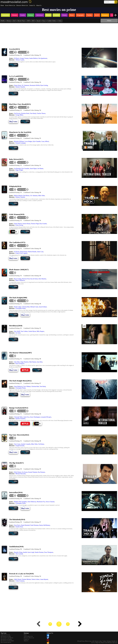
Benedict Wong (18, 552)
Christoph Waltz (18, 417)
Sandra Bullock (33, 58)
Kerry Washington (35, 417)
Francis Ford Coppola (21, 253)
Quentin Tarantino (20, 419)
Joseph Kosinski (20, 446)
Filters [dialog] (109, 21)
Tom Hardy (33, 113)
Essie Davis (17, 525)
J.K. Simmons (25, 85)
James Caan (40, 252)
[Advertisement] (59, 34)
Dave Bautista (42, 279)
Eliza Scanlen (43, 224)
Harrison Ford (26, 279)
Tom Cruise (17, 444)
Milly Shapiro (40, 331)
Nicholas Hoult (25, 113)
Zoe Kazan (25, 472)
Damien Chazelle (20, 87)
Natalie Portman (39, 552)
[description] (15, 55)
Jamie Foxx (27, 417)
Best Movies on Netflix (6, 639)
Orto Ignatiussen (43, 58)
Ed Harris (17, 58)
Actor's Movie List (10, 5)
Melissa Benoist (18, 196)
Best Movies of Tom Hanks (7, 641)
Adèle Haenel (18, 579)
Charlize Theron (41, 113)
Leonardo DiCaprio (46, 417)
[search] (111, 2)
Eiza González (25, 169)
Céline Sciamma (20, 581)
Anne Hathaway (18, 386)
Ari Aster (18, 333)
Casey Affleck (45, 141)
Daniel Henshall (25, 525)
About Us (39, 5)
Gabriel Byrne (32, 331)
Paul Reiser (26, 196)
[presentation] (115, 15)
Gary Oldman (27, 386)
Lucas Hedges (28, 141)
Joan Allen (40, 362)
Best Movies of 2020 (6, 636)
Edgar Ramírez (25, 362)
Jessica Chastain (50, 502)
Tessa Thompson (49, 552)
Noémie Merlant (26, 579)
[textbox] (107, 2)
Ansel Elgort (33, 169)
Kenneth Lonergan (21, 143)
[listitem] (5, 15)
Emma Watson (18, 224)
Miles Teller (42, 196)
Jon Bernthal (17, 169)
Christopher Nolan (21, 308)
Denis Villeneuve (20, 280)
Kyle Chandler (37, 141)
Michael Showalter (21, 474)
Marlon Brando (32, 252)
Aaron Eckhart (43, 307)
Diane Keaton (24, 252)
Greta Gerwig (19, 225)
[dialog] (13, 52)
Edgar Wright (19, 170)
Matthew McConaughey (20, 502)
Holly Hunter (18, 472)
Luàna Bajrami (44, 579)
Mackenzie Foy (41, 502)
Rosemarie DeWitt (35, 85)
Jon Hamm (40, 169)
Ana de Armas (34, 279)
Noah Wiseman (34, 525)
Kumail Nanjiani (33, 472)
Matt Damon (33, 362)
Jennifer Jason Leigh (29, 552)
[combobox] (107, 2)
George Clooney (24, 58)
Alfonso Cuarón (20, 60)
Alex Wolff (17, 331)
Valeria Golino (35, 579)
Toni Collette (24, 331)
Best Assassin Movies (6, 642)
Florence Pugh (35, 224)
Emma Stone (17, 85)
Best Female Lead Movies (7, 638)
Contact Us (32, 5)
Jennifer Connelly (26, 444)
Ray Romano (41, 472)
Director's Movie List (22, 5)
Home (2, 5)
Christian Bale (26, 307)
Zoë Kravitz (17, 113)
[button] (23, 52)
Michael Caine (34, 307)
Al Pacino (17, 252)
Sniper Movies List (5, 635)
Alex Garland (19, 554)
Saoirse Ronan (26, 224)
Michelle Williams (19, 141)
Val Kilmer (41, 444)
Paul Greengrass (20, 363)
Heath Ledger (18, 307)
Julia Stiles (17, 362)
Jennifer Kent (19, 527)
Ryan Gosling (44, 85)
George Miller (19, 115)
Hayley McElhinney (45, 525)
